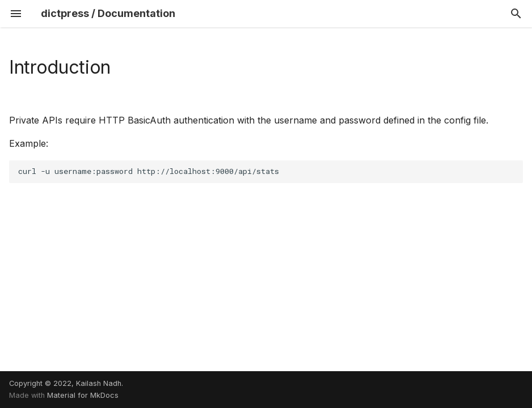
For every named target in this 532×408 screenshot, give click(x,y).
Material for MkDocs (83, 395)
